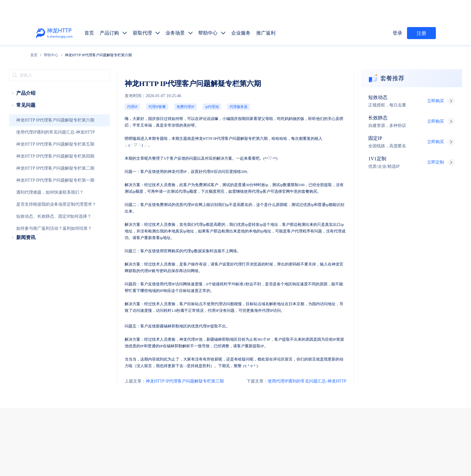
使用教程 (296, 422)
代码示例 (294, 408)
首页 (71, 54)
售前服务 (139, 411)
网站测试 (432, 393)
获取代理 (296, 351)
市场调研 (364, 393)
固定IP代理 (321, 365)
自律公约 (356, 446)
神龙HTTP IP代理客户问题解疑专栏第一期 (46, 174)
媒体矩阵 (296, 393)
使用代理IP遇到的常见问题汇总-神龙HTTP (46, 125)
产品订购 (273, 351)
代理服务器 (196, 96)
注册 (421, 33)
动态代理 (273, 379)
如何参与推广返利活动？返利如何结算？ (44, 222)
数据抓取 (273, 393)
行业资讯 (319, 422)
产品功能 (273, 422)
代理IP (108, 96)
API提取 (272, 408)
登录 (398, 33)
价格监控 (342, 393)
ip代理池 (174, 96)
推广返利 (364, 351)
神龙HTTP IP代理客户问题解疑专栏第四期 (46, 149)
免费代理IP (152, 96)
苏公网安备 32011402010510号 (284, 462)
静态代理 (296, 379)
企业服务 (342, 351)
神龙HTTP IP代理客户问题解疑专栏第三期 (141, 315)
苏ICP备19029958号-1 (237, 462)
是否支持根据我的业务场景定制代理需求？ (46, 198)
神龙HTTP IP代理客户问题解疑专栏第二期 (46, 161)
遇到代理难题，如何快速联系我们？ (41, 186)
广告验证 (319, 393)
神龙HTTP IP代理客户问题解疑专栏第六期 (46, 113)
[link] (71, 54)
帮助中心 (89, 54)
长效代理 (296, 365)
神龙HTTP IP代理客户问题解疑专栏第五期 (46, 137)
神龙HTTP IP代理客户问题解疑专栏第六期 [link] (136, 54)
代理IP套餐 (129, 96)
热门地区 (317, 408)
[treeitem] (49, 86)
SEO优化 (410, 393)
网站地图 (219, 454)
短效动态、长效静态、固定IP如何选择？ (44, 210)
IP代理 (196, 123)
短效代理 (273, 365)
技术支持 (139, 423)
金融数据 (387, 393)
